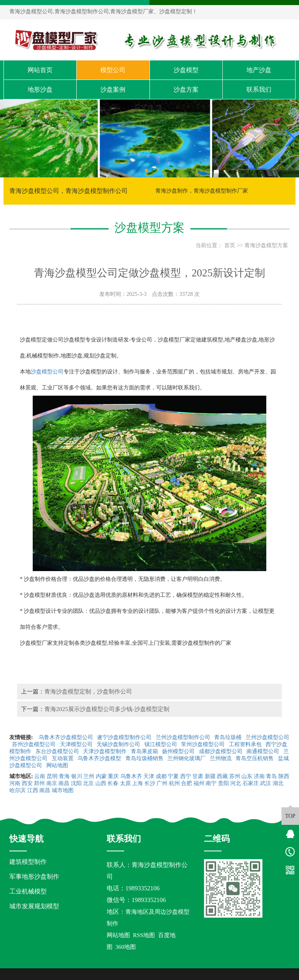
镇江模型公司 (162, 744)
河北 (236, 783)
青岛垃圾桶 (229, 737)
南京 (52, 783)
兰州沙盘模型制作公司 (184, 737)
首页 (230, 245)
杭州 (174, 783)
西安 (27, 783)
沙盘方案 (186, 89)
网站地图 (58, 765)
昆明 (52, 776)
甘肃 (198, 776)
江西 (33, 790)
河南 (15, 783)
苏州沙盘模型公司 (35, 744)
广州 (162, 783)
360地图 (126, 947)
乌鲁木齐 (131, 776)
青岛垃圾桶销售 (145, 758)
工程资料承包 (246, 744)
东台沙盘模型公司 (58, 751)
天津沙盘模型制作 (106, 751)
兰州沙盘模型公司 (267, 737)
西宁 (186, 776)
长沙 (150, 783)
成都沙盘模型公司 (222, 751)
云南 (40, 776)
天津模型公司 (77, 744)
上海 (137, 783)
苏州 (235, 776)
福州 (199, 783)
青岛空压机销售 (255, 758)
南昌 (64, 783)
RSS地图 (144, 935)
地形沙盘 (40, 89)
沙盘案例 (113, 89)
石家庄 (251, 783)
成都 (161, 776)
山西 (101, 783)
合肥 (186, 783)
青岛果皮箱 (145, 751)
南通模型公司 (264, 751)
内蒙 (101, 776)
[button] (146, 170)
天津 (149, 776)
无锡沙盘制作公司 (119, 744)
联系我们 (259, 89)
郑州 (39, 783)
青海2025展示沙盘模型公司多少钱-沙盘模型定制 (107, 709)
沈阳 (76, 783)
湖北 (278, 783)
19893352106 (142, 888)
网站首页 (40, 70)
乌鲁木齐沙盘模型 (100, 758)
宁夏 (173, 776)
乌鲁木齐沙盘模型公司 (67, 737)
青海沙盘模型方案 (266, 245)
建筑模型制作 (28, 862)
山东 (247, 776)
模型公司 (113, 70)
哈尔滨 (18, 790)
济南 (259, 776)
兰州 (89, 776)
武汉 (266, 783)
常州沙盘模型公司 (204, 744)
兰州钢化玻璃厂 (187, 758)
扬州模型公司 (179, 751)
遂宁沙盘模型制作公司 (125, 737)
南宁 (211, 783)
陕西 (284, 776)
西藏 (222, 776)
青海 (64, 776)
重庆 (113, 776)
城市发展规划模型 (34, 906)
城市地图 (63, 790)
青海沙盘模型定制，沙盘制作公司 (88, 691)
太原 (125, 783)
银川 (77, 776)
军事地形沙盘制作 (34, 877)
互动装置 (63, 758)
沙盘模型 (186, 70)
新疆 (210, 776)
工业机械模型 (28, 891)
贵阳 (223, 783)
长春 (113, 783)
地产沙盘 (259, 70)
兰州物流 (222, 758)
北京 (88, 783)
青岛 (271, 776)
